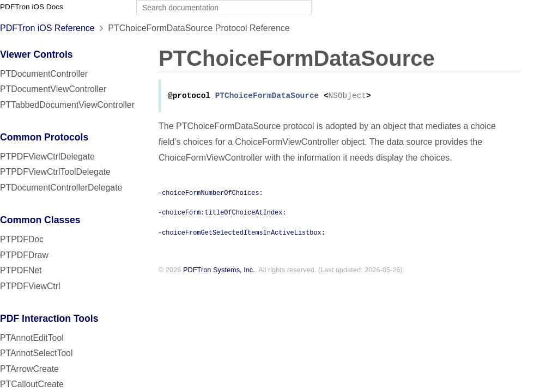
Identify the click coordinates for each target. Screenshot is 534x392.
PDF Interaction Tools (49, 318)
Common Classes (40, 220)
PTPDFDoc (22, 239)
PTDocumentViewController (53, 89)
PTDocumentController (44, 74)
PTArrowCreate (29, 369)
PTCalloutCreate (32, 384)
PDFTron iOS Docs (32, 7)
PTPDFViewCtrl (30, 286)
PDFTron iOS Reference (47, 28)
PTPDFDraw (24, 255)
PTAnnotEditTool (32, 338)
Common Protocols (44, 137)
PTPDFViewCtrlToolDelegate (55, 172)
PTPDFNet (21, 270)
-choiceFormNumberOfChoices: (211, 193)
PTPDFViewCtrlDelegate (47, 157)
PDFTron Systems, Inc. (219, 271)
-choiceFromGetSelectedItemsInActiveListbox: (242, 233)
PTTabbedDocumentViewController (67, 105)
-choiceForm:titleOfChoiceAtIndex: (222, 213)
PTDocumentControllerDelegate (61, 188)
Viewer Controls (37, 54)
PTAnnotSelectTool (36, 353)
